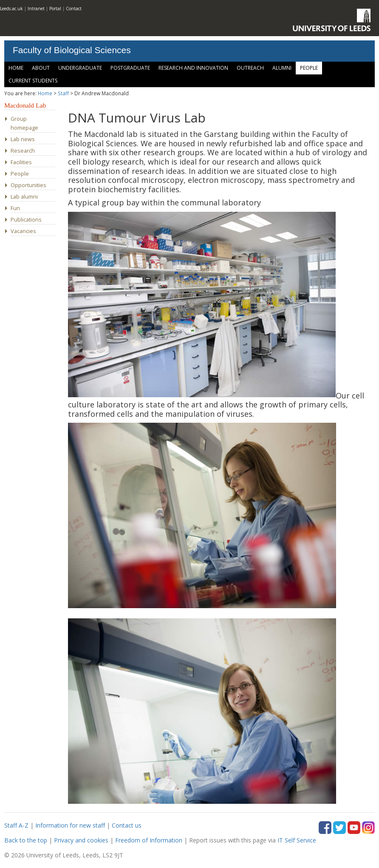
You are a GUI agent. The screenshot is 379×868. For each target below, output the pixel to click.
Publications (26, 220)
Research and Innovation (193, 68)
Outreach (250, 68)
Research (23, 151)
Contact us (127, 825)
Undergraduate (80, 68)
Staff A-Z (16, 825)
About (41, 68)
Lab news (23, 139)
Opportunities (28, 185)
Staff (63, 93)
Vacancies (23, 231)
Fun (15, 208)
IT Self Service (297, 840)
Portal (55, 9)
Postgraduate (130, 68)
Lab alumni (24, 197)
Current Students (33, 81)
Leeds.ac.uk (11, 9)
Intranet (36, 9)
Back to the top (26, 840)
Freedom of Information (149, 840)
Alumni (282, 68)
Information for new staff (70, 825)
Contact (74, 9)
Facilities (21, 162)
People (309, 68)
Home (16, 68)
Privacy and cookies (81, 840)
